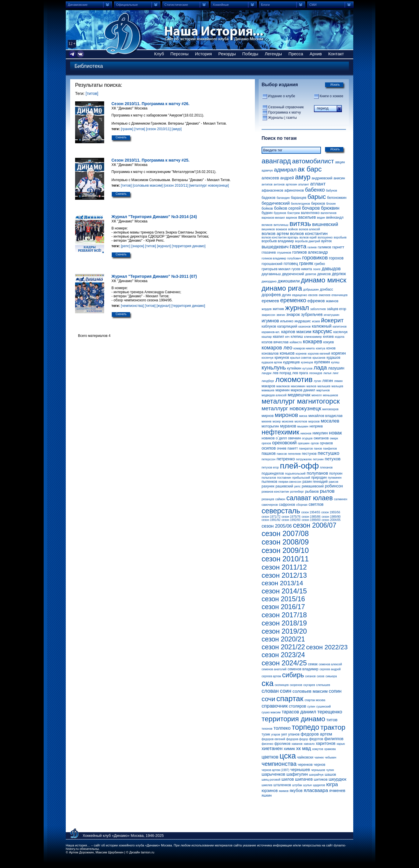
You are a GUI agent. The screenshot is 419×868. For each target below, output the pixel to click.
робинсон (334, 486)
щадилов (319, 785)
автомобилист (313, 161)
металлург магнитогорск (301, 401)
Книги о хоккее (331, 96)
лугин (317, 381)
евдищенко (300, 295)
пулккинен (335, 478)
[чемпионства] (132, 306)
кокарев (313, 342)
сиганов (310, 676)
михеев (267, 421)
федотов (316, 739)
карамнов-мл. (271, 332)
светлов (316, 504)
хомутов (318, 749)
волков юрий (308, 237)
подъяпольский (295, 474)
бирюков (318, 204)
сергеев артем (271, 676)
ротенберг (297, 492)
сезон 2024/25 (284, 663)
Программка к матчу (284, 112)
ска (268, 683)
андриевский (322, 178)
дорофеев (271, 295)
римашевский (313, 486)
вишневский (325, 224)
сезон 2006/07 (315, 525)
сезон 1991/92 (271, 520)
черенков (305, 765)
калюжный (322, 326)
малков (311, 386)
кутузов (307, 368)
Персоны (180, 54)
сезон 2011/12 (284, 567)
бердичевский (276, 203)
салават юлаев (310, 498)
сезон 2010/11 (285, 559)
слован (270, 691)
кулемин (322, 362)
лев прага (300, 373)
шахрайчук (316, 775)
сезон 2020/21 (283, 639)
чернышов (318, 770)
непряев (316, 426)
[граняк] (127, 129)
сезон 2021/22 (283, 647)
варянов (292, 218)
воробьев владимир (278, 241)
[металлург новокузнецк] (209, 185)
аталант (304, 184)
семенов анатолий (274, 669)
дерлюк (339, 274)
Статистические (176, 5)
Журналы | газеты (282, 118)
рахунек (268, 486)
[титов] (92, 93)
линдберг (268, 381)
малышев (324, 386)
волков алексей (309, 229)
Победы (250, 54)
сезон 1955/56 (331, 512)
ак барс (310, 169)
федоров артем (316, 734)
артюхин (291, 184)
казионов (304, 327)
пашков (269, 453)
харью (341, 744)
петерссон (268, 459)
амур (303, 177)
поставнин (284, 478)
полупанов (317, 473)
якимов (284, 791)
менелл (317, 395)
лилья (327, 373)
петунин (318, 459)
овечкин (294, 438)
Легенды (274, 54)
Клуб (159, 54)
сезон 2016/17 (283, 607)
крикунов (282, 358)
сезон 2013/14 (282, 583)
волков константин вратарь (280, 237)
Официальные (127, 5)
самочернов (270, 505)
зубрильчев (312, 314)
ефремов (316, 301)
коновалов (270, 353)
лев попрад (282, 373)
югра (332, 784)
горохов (336, 258)
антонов (279, 184)
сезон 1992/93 (291, 520)
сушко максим (271, 712)
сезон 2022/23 (327, 647)
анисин (339, 178)
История (203, 54)
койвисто (296, 342)
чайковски (305, 757)
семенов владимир (303, 669)
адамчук (267, 170)
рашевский (284, 486)
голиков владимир (274, 258)
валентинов (329, 213)
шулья (307, 785)
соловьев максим (310, 691)
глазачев (269, 252)
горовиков (315, 258)
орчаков (326, 443)
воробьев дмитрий (308, 241)
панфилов (330, 449)
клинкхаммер (313, 337)
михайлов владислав (325, 416)
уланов (294, 734)
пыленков (269, 482)
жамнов (332, 301)
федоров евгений (273, 739)
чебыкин (330, 757)
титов (332, 720)
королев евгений (319, 354)
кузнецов (307, 362)
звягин (281, 315)
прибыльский (301, 478)
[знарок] (138, 246)
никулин (320, 433)
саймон (280, 499)
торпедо (306, 727)
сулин (311, 707)
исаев (316, 321)
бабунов (331, 191)
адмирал (285, 170)
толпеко (282, 728)
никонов (306, 433)
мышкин (303, 426)
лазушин (336, 368)
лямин (338, 381)
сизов (321, 676)
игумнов (270, 321)
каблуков (269, 326)
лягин (328, 381)
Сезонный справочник (286, 107)
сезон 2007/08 (285, 533)
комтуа (320, 348)
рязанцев (268, 499)
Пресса (296, 54)
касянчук (341, 332)
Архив (316, 54)
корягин (339, 353)
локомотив (294, 379)
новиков (268, 438)
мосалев (330, 421)
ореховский (284, 443)
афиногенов (294, 190)
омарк (334, 438)
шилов (288, 779)
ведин (321, 218)
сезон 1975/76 (291, 517)
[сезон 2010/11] (158, 129)
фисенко (267, 744)
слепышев (323, 685)
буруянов (280, 213)
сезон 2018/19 (284, 623)
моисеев (288, 421)
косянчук (268, 358)
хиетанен (272, 748)
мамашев (268, 390)
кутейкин (294, 368)
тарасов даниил (299, 712)
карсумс (322, 331)
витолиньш (281, 225)
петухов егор (270, 467)
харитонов (325, 743)
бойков (267, 208)
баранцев (299, 198)
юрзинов (270, 791)
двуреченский (293, 274)
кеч (287, 337)
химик (289, 749)
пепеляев (294, 454)
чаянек (319, 757)
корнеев (301, 354)
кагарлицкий (287, 326)
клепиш (297, 337)
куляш (335, 362)
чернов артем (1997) (275, 770)
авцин (340, 162)
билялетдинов (301, 204)
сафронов (287, 505)
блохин (331, 204)
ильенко (287, 321)
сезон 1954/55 (311, 512)
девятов (311, 274)
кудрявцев (291, 362)
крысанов (319, 358)
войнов (293, 229)
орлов (315, 443)
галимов (324, 247)
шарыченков (273, 774)
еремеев (270, 301)
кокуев (329, 342)
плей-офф (299, 466)
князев (328, 337)
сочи (268, 699)
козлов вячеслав (275, 342)
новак (335, 433)
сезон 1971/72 (271, 517)
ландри (267, 373)
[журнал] (164, 246)
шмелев (267, 785)
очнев (282, 448)
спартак (290, 699)
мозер (277, 421)
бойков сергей (287, 208)
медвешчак (299, 395)
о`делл (281, 438)
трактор (333, 727)
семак (313, 664)
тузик (266, 734)
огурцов (307, 438)
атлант (318, 184)
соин (286, 691)
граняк (306, 263)
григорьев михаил (276, 269)
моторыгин (270, 426)
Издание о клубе (282, 96)
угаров (276, 734)
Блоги (265, 5)
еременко (293, 300)
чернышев (300, 770)
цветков (270, 757)
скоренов (296, 685)
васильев (307, 217)
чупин (330, 770)
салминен (341, 499)
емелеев (324, 295)
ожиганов (321, 438)
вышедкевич (275, 247)
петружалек (304, 459)
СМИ (313, 5)
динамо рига (282, 288)
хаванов (297, 744)
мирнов (268, 416)
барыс (317, 197)
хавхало (309, 744)
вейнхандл (335, 218)
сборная (302, 505)
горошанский (272, 264)
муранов (288, 426)
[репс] (126, 246)
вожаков (281, 229)
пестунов (309, 454)
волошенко (325, 237)
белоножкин (337, 198)
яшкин (267, 795)
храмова (330, 749)
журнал (297, 308)
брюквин (330, 208)
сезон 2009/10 (285, 550)
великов (267, 225)
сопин (335, 691)
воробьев (340, 237)
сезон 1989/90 (331, 517)
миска (303, 416)
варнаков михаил (273, 218)
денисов (324, 274)
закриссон (268, 315)
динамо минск (324, 280)
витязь (300, 223)
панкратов (306, 449)
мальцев (337, 386)
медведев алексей (274, 395)
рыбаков (312, 492)
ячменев (337, 791)
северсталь (281, 511)
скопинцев (282, 685)
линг (336, 373)
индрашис (303, 321)
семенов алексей (330, 664)
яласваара (316, 790)
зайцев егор (337, 309)
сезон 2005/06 (277, 526)
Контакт (336, 54)
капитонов (340, 327)
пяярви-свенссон (290, 482)
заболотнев (318, 309)
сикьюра (331, 676)
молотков (301, 421)
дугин (286, 295)
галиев (312, 247)
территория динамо (293, 719)
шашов (330, 775)
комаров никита (304, 348)
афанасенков (272, 190)
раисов (334, 482)
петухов (333, 459)
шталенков (282, 785)
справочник (275, 706)
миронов (286, 415)
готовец (291, 264)
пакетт (293, 448)
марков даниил (303, 390)
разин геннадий (315, 482)
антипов (267, 184)
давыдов (331, 269)
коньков (287, 353)
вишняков (268, 229)
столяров (298, 706)
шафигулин (297, 774)
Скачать (121, 137)
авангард (276, 161)
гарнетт (338, 247)
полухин (336, 473)
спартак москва (315, 700)
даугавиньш (271, 274)
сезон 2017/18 (284, 615)
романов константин (275, 492)
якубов (296, 791)
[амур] (177, 129)
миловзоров (331, 409)
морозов (314, 421)
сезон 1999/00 (311, 520)
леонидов (316, 373)
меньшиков (331, 395)
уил (284, 734)
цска (288, 756)
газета (298, 246)
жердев (267, 309)
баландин (283, 198)
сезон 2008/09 (285, 542)
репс (297, 486)
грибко (320, 264)
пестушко (329, 453)
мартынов (323, 390)
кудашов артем (272, 362)
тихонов (267, 729)
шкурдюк (338, 779)
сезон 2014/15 (284, 591)
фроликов (282, 744)
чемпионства (279, 764)
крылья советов (301, 358)
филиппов (334, 739)
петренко (286, 459)
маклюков (283, 386)
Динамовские (78, 5)
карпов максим (296, 332)
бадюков (269, 198)
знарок (293, 314)
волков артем (275, 233)
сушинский (324, 707)
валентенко (310, 213)
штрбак (297, 785)
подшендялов (273, 473)
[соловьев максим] (148, 185)
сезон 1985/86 (311, 517)
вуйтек (326, 241)
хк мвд (304, 748)
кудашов (333, 358)
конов (331, 348)
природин (319, 478)
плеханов (326, 467)
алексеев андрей (278, 178)
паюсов (282, 454)
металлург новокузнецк (291, 408)
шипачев (304, 779)
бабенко (315, 190)
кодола (340, 337)
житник (278, 309)
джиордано (269, 281)
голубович (294, 258)
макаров (268, 386)
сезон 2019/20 (284, 631)
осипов (269, 448)
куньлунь (274, 367)
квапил (278, 337)
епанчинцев (339, 295)
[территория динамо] (189, 246)
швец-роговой (271, 780)
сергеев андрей (330, 669)
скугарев (309, 685)
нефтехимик (280, 432)
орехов (266, 443)
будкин (267, 213)
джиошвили (289, 281)
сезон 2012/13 (284, 575)
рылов (327, 491)
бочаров (311, 208)
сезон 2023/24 (283, 655)
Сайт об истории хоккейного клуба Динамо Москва (123, 33)
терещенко (330, 712)
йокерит (332, 320)
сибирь (293, 675)
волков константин (309, 233)
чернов (320, 765)
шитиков (321, 779)
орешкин (304, 443)
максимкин (298, 386)
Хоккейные (221, 5)
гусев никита (302, 269)
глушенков (284, 253)
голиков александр (310, 252)
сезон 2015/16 (283, 599)
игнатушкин (332, 315)
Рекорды (227, 54)
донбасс (326, 289)
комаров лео (277, 348)
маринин (283, 390)
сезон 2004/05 (331, 520)
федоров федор (297, 739)
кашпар (267, 337)
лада (320, 367)
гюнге (317, 269)
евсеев (313, 295)
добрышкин (311, 290)
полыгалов (269, 478)
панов (318, 449)
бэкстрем (293, 213)
